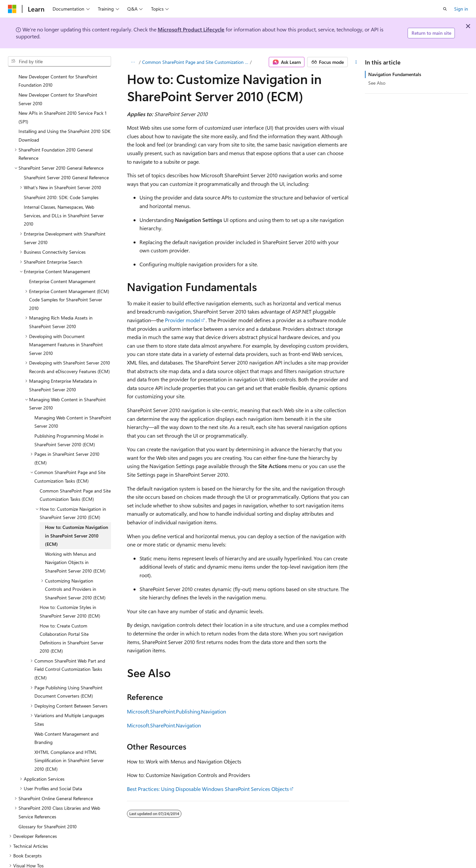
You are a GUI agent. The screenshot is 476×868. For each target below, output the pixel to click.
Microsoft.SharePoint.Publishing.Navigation (177, 711)
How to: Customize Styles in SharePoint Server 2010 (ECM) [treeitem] (70, 599)
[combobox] (59, 62)
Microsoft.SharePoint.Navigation (164, 725)
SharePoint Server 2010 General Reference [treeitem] (66, 165)
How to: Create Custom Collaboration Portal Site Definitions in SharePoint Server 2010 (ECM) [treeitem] (72, 626)
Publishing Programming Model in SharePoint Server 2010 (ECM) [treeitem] (69, 428)
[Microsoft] (12, 9)
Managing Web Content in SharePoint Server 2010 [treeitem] (73, 409)
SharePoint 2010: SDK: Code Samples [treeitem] (61, 185)
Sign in (461, 9)
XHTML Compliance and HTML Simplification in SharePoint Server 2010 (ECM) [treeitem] (69, 748)
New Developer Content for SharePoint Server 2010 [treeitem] (58, 87)
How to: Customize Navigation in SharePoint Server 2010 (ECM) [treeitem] (77, 523)
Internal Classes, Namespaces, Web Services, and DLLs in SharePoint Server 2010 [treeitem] (64, 203)
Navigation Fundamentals (395, 74)
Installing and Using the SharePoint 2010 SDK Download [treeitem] (64, 123)
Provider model (183, 320)
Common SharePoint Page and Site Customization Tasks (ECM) (196, 62)
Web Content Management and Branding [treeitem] (66, 726)
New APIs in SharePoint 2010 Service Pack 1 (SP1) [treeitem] (62, 105)
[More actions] (356, 62)
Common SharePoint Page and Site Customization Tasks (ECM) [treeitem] (75, 482)
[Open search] (445, 9)
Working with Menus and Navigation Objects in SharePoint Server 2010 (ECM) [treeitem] (75, 550)
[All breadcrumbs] (133, 62)
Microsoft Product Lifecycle (191, 29)
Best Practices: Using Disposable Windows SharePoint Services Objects (208, 789)
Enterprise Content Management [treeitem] (62, 269)
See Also (377, 83)
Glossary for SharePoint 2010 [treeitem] (48, 814)
